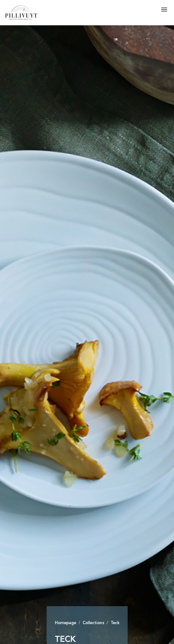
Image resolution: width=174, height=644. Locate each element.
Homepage (65, 623)
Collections (93, 623)
